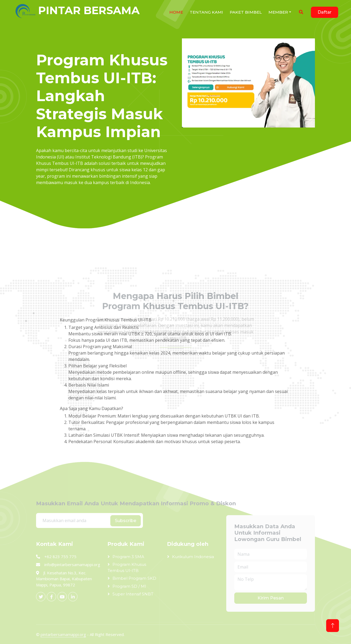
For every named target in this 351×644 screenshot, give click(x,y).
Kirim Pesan (271, 598)
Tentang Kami (206, 12)
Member (278, 12)
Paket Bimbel (246, 12)
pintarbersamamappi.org (63, 634)
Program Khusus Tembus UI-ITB (127, 567)
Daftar (325, 12)
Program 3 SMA (128, 557)
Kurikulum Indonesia (193, 557)
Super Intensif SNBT (133, 594)
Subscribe (126, 521)
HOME (176, 12)
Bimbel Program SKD (134, 578)
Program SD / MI (129, 586)
